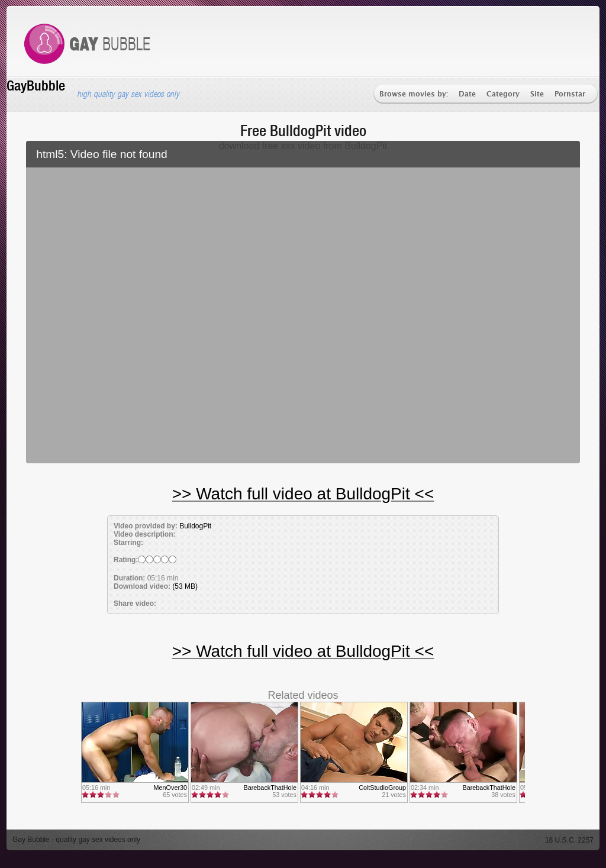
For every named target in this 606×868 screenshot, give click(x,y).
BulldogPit (195, 526)
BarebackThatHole (270, 788)
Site (537, 94)
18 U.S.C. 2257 (569, 840)
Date (467, 94)
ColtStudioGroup (382, 788)
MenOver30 (170, 788)
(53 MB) (185, 586)
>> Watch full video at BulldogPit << (303, 494)
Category (503, 94)
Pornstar (570, 94)
